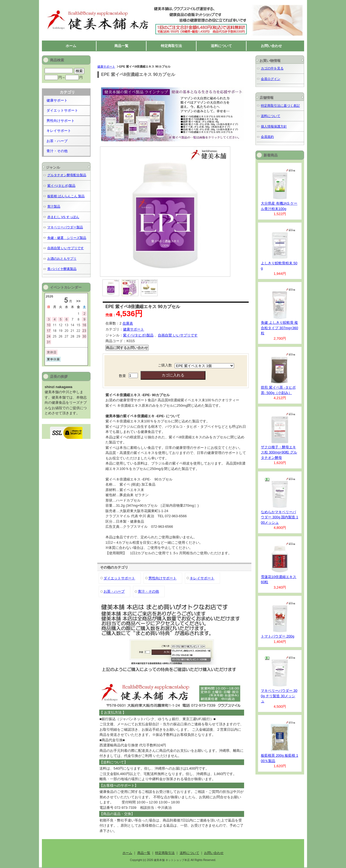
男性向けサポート (162, 578)
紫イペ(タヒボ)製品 (138, 335)
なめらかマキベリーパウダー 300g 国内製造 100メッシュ (280, 517)
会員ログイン (271, 79)
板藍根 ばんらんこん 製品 (66, 196)
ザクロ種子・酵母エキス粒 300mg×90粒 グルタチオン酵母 (279, 452)
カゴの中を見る (272, 68)
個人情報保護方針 (274, 126)
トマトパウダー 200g (278, 636)
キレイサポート (202, 578)
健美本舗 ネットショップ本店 (93, 6)
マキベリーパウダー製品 (65, 227)
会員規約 (267, 137)
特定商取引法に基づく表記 (280, 106)
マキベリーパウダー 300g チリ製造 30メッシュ (279, 696)
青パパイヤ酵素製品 (62, 269)
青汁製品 (54, 206)
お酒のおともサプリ (62, 258)
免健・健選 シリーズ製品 (67, 238)
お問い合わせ (271, 46)
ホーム (71, 46)
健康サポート (106, 66)
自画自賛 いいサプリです (178, 335)
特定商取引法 (171, 46)
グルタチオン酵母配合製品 (67, 175)
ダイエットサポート (119, 578)
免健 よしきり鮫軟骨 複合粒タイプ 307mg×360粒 (280, 328)
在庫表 (128, 323)
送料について (221, 46)
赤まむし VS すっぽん (63, 217)
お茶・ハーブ (114, 591)
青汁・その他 (148, 591)
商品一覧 (121, 46)
